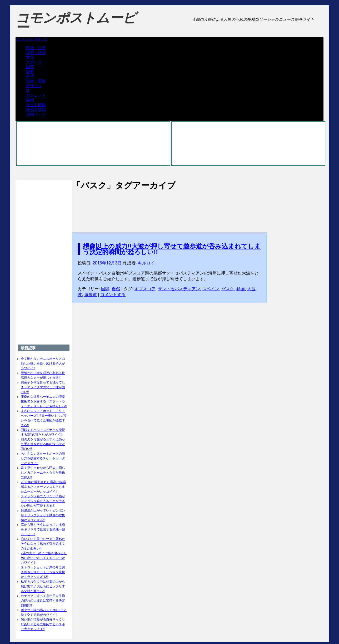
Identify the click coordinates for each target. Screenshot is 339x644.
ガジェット (36, 95)
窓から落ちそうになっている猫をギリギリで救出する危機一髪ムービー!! (43, 529)
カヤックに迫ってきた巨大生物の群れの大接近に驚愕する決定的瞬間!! (43, 601)
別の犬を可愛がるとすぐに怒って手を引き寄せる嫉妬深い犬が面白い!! (43, 444)
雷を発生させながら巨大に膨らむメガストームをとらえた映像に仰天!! (43, 473)
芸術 (30, 100)
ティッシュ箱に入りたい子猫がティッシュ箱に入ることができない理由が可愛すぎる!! (43, 501)
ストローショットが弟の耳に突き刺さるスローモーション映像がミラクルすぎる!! (43, 572)
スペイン (211, 289)
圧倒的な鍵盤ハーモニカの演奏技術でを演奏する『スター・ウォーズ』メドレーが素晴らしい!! (44, 401)
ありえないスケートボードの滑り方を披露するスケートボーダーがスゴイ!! (43, 458)
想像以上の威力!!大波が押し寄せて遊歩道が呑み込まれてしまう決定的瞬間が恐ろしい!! (172, 249)
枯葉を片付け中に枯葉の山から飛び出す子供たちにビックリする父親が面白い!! (43, 586)
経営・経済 (36, 53)
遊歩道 (91, 295)
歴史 (30, 72)
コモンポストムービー (76, 23)
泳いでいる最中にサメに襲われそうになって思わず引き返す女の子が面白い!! (43, 544)
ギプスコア (145, 289)
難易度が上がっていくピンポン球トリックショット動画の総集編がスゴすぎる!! (43, 515)
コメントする (113, 295)
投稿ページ (36, 114)
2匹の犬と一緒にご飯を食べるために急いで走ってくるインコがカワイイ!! (44, 558)
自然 (116, 289)
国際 (30, 67)
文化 (30, 57)
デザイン (34, 86)
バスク (228, 289)
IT (28, 90)
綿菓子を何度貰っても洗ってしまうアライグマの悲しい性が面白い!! (43, 387)
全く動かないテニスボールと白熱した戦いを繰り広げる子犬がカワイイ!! (43, 363)
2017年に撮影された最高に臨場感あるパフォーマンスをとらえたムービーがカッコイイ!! (43, 487)
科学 (30, 76)
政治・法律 (36, 48)
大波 (251, 289)
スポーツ (34, 62)
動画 (241, 289)
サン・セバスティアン (179, 289)
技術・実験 (36, 81)
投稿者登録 (36, 109)
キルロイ (146, 263)
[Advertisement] (169, 206)
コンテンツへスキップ (31, 39)
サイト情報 (36, 105)
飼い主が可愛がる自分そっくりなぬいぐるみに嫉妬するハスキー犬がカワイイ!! (43, 624)
